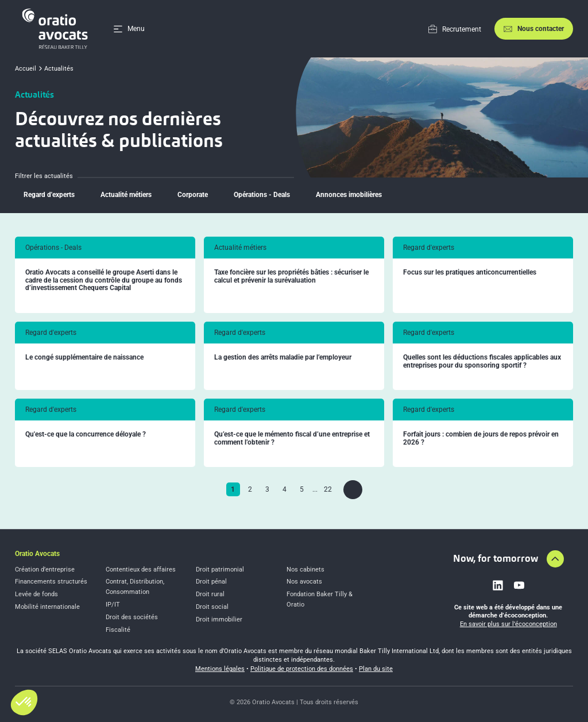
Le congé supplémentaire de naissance (84, 358)
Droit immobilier (219, 619)
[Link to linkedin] (498, 585)
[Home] (57, 29)
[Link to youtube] (519, 585)
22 (328, 489)
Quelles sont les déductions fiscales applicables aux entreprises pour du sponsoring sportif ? (482, 362)
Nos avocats (304, 582)
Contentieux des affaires (141, 570)
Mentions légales (220, 669)
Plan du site (376, 669)
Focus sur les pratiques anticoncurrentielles (470, 273)
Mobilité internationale (47, 607)
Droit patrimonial (220, 570)
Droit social (212, 607)
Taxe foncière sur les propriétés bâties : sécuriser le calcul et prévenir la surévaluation (291, 277)
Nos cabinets (305, 570)
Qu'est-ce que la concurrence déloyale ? (86, 435)
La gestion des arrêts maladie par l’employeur (283, 358)
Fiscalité (118, 630)
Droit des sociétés (132, 617)
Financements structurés (51, 582)
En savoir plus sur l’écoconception (508, 624)
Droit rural (210, 594)
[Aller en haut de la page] (555, 559)
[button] (24, 702)
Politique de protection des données (302, 669)
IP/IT (113, 605)
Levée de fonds (36, 594)
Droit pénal (211, 582)
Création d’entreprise (45, 570)
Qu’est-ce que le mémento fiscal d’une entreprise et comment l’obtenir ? (292, 439)
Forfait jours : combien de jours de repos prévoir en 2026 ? (481, 439)
